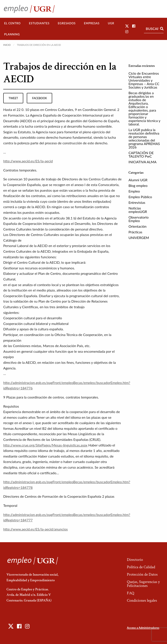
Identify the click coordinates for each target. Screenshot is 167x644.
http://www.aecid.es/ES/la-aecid (28, 161)
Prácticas (135, 232)
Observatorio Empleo (139, 219)
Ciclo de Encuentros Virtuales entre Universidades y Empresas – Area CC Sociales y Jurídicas (144, 80)
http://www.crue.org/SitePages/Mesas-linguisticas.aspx (45, 445)
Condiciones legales (142, 600)
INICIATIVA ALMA (143, 162)
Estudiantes (39, 23)
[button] (127, 26)
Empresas (92, 23)
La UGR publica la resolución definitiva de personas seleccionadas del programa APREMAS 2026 (144, 138)
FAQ (130, 593)
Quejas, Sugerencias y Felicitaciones (143, 584)
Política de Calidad (141, 567)
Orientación (138, 226)
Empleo (134, 191)
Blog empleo (138, 185)
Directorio (135, 560)
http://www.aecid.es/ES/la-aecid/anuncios (35, 529)
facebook (40, 98)
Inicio (7, 45)
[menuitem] (12, 23)
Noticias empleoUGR (138, 210)
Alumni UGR (138, 180)
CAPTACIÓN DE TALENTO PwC (141, 154)
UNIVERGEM (139, 238)
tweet (13, 98)
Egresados (67, 23)
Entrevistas (137, 202)
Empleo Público (140, 197)
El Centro (12, 23)
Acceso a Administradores (143, 628)
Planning (12, 34)
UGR (111, 23)
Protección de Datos (142, 574)
